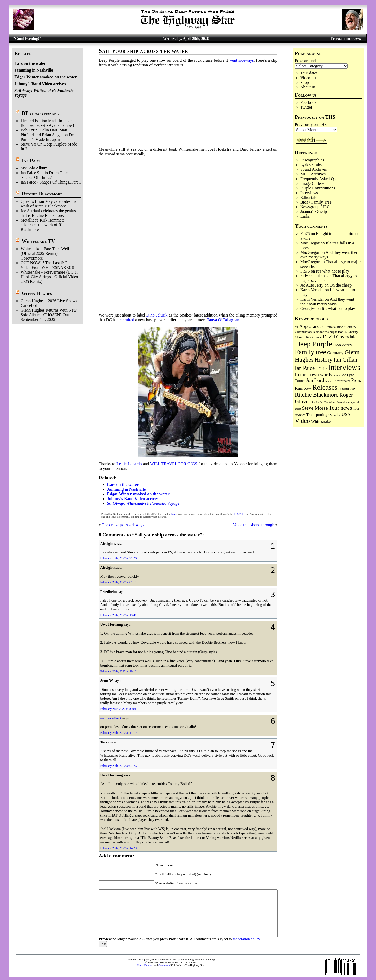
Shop (305, 82)
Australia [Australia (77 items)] (330, 327)
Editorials (308, 197)
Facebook (308, 102)
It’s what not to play (333, 271)
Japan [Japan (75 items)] (337, 375)
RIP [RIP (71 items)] (353, 389)
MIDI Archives (313, 174)
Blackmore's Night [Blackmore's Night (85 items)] (325, 332)
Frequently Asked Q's (318, 179)
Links (305, 216)
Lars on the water (30, 63)
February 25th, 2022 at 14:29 (119, 848)
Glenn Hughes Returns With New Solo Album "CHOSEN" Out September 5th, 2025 (48, 315)
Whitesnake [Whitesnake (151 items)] (321, 422)
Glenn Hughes (37, 293)
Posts (140, 965)
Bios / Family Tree (316, 202)
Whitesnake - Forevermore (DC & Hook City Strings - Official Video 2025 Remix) (49, 277)
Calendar (149, 965)
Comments (164, 965)
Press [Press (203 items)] (356, 380)
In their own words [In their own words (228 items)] (313, 374)
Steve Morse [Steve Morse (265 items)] (315, 408)
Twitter (306, 107)
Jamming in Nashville (34, 70)
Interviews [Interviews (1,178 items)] (344, 367)
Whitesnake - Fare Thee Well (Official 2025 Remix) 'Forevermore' (45, 253)
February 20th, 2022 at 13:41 (119, 615)
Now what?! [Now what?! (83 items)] (342, 381)
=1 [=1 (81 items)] (297, 327)
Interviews (309, 193)
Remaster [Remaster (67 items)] (344, 389)
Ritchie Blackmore (42, 194)
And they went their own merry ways (327, 302)
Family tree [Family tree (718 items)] (310, 352)
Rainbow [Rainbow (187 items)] (303, 388)
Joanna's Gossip (314, 211)
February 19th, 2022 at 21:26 (119, 558)
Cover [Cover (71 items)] (318, 337)
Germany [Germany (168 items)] (335, 353)
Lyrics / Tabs (311, 165)
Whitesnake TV (38, 241)
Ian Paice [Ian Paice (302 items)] (305, 368)
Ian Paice (32, 160)
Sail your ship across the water (144, 51)
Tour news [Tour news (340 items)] (341, 408)
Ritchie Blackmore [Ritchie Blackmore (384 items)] (317, 395)
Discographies (312, 160)
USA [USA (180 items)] (346, 415)
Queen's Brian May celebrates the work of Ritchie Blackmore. (48, 204)
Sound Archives (314, 169)
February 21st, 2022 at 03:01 (118, 709)
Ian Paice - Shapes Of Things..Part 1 (51, 182)
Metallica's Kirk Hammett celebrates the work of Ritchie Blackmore (46, 225)
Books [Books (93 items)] (342, 332)
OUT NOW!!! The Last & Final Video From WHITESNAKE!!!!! (48, 265)
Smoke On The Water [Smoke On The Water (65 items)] (323, 402)
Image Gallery (312, 183)
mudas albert (111, 718)
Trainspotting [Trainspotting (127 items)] (317, 415)
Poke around (305, 61)
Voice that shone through (253, 525)
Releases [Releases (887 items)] (325, 387)
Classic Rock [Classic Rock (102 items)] (304, 337)
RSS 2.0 (238, 514)
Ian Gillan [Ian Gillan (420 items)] (345, 360)
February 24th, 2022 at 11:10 (118, 733)
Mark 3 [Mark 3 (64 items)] (329, 381)
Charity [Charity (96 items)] (353, 332)
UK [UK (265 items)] (337, 414)
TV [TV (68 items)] (330, 415)
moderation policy (246, 939)
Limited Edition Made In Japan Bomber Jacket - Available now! (47, 123)
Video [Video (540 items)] (302, 421)
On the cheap (341, 285)
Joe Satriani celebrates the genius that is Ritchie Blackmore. (48, 213)
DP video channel (40, 113)
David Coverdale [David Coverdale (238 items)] (340, 337)
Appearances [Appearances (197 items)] (311, 326)
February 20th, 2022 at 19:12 (119, 671)
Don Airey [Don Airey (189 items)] (343, 345)
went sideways (241, 60)
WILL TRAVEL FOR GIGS (174, 464)
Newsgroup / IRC (315, 207)
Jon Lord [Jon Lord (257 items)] (315, 380)
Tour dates (309, 73)
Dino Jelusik (157, 315)
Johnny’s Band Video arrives (40, 84)
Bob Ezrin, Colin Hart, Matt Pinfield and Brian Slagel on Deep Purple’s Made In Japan (49, 135)
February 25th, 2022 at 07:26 (119, 766)
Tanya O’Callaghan (223, 320)
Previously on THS (311, 125)
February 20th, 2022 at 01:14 (119, 582)
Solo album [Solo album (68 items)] (343, 402)
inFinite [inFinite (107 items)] (321, 369)
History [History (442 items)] (324, 359)
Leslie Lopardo (129, 464)
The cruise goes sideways (123, 525)
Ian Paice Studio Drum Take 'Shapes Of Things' (44, 175)
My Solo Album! (35, 168)
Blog (174, 514)
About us (308, 87)
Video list (308, 78)
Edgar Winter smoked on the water (46, 77)
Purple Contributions (318, 188)
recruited (127, 320)
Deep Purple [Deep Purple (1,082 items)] (313, 344)
